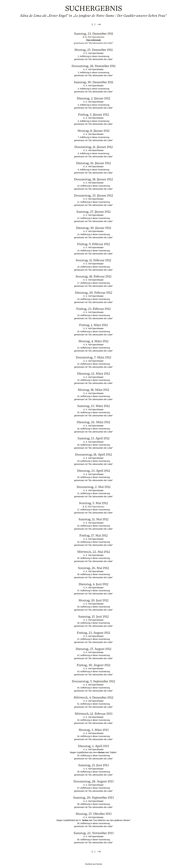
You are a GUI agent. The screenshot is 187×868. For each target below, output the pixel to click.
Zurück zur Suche (94, 864)
